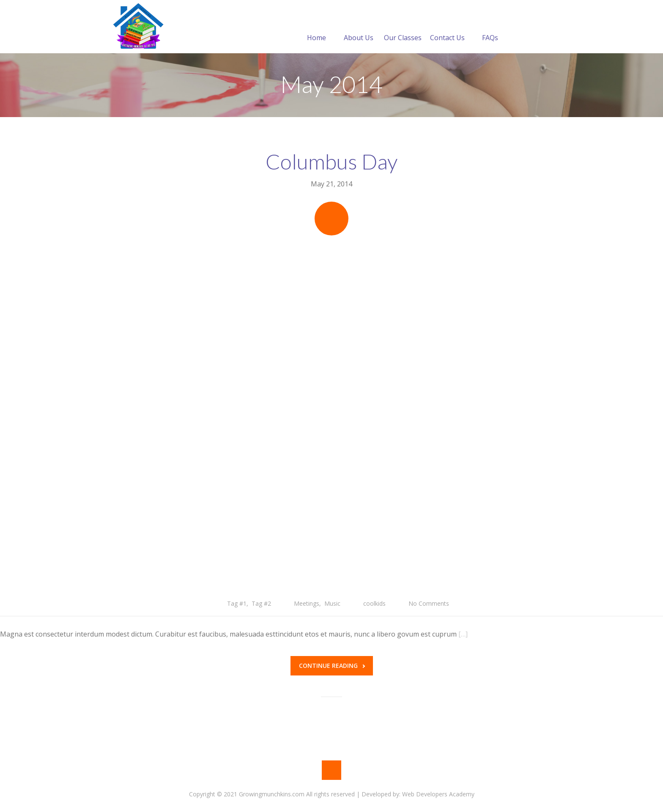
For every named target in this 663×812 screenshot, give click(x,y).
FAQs (490, 27)
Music (332, 603)
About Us (359, 27)
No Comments (429, 603)
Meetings (307, 603)
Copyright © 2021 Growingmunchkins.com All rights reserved (272, 794)
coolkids (374, 603)
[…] (463, 634)
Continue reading (332, 666)
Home (316, 27)
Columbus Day (331, 161)
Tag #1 (237, 603)
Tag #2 (261, 603)
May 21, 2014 (331, 184)
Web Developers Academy (438, 794)
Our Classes (403, 27)
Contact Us (447, 27)
